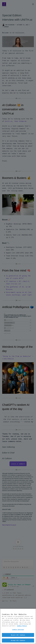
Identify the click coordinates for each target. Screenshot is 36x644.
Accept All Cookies (18, 641)
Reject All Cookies (18, 636)
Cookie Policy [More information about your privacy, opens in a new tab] (22, 626)
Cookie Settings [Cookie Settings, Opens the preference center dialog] (18, 630)
